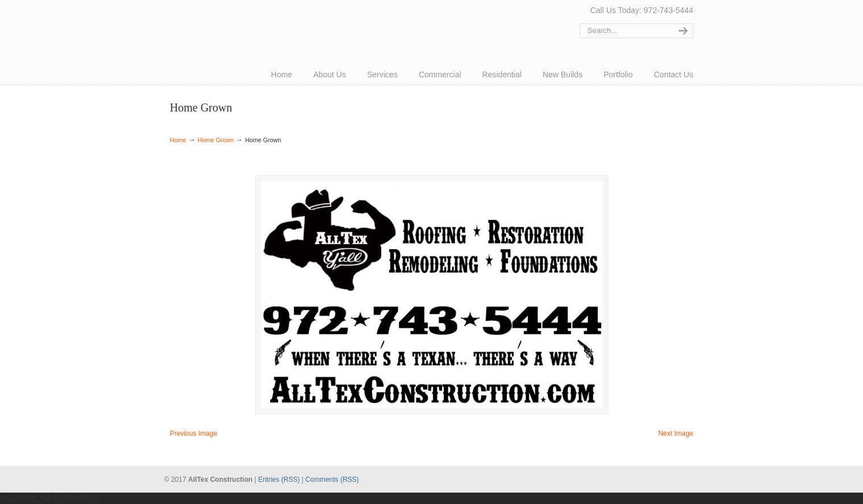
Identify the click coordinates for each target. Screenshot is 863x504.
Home (178, 140)
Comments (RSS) (332, 480)
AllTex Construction (213, 24)
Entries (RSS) (279, 480)
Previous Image (194, 433)
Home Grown (216, 140)
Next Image (676, 433)
